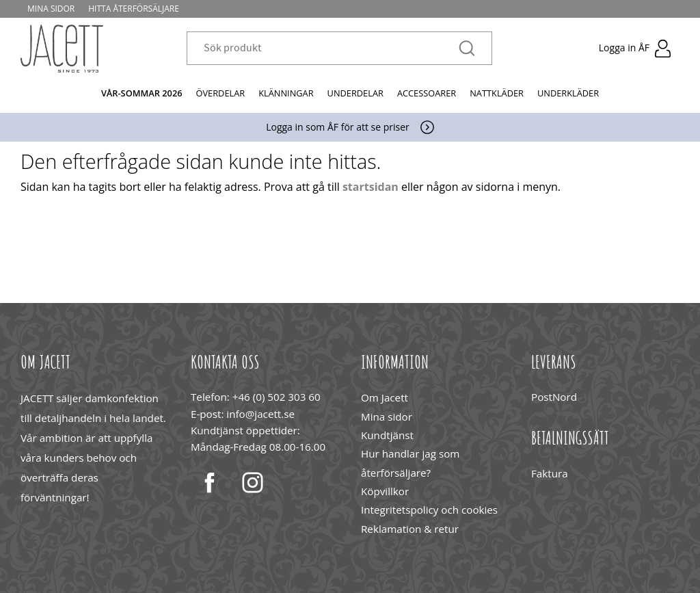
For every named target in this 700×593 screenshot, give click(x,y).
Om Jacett (385, 397)
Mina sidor (387, 417)
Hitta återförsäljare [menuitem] (134, 9)
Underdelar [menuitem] (355, 93)
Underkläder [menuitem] (568, 93)
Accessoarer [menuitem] (427, 93)
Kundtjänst (387, 435)
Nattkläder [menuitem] (497, 93)
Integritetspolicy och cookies (429, 510)
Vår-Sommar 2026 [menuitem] (142, 93)
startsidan (371, 187)
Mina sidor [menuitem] (51, 9)
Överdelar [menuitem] (221, 93)
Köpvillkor (385, 491)
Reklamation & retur (410, 529)
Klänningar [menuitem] (286, 93)
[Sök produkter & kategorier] (331, 49)
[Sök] (467, 49)
